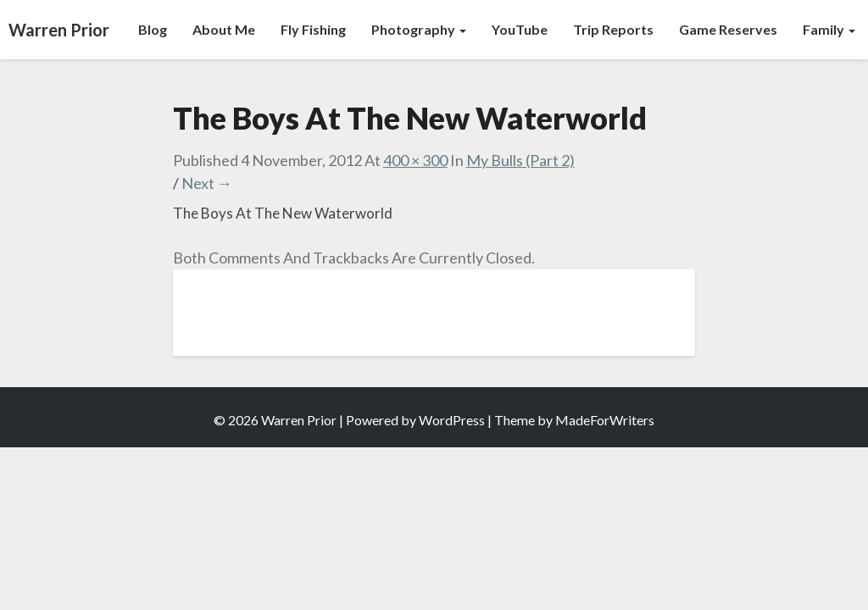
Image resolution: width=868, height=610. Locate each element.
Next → (207, 183)
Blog (153, 29)
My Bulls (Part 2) (520, 160)
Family (829, 29)
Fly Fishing (313, 29)
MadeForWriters (605, 420)
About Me (224, 29)
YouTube (520, 29)
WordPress (452, 420)
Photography (419, 29)
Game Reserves (728, 29)
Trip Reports (613, 29)
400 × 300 (415, 160)
